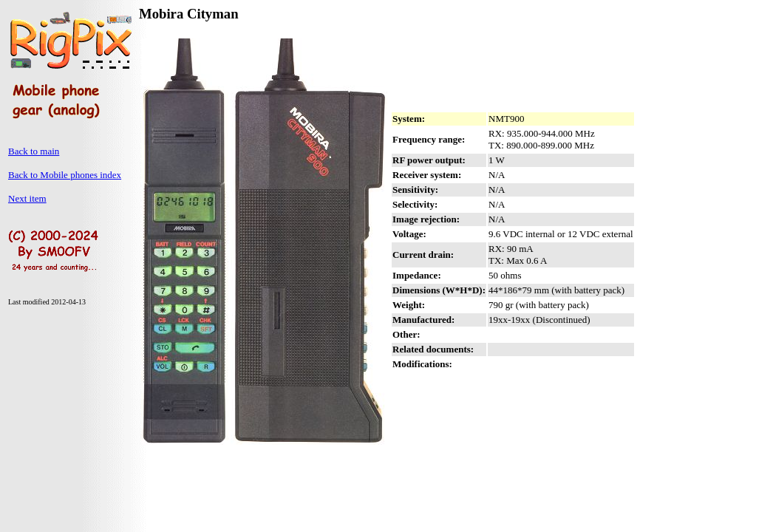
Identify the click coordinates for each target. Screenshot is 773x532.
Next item (27, 198)
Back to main (34, 151)
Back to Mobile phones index (65, 175)
